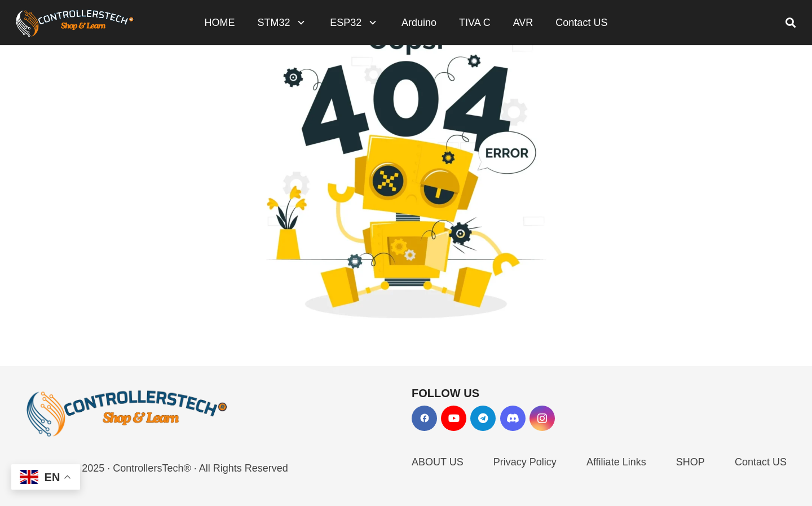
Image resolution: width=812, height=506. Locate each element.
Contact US (761, 462)
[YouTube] (454, 418)
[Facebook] (424, 418)
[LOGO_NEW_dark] (75, 23)
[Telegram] (483, 418)
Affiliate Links (616, 462)
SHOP (690, 462)
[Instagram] (542, 418)
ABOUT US (438, 462)
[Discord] (513, 418)
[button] (299, 23)
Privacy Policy (525, 462)
